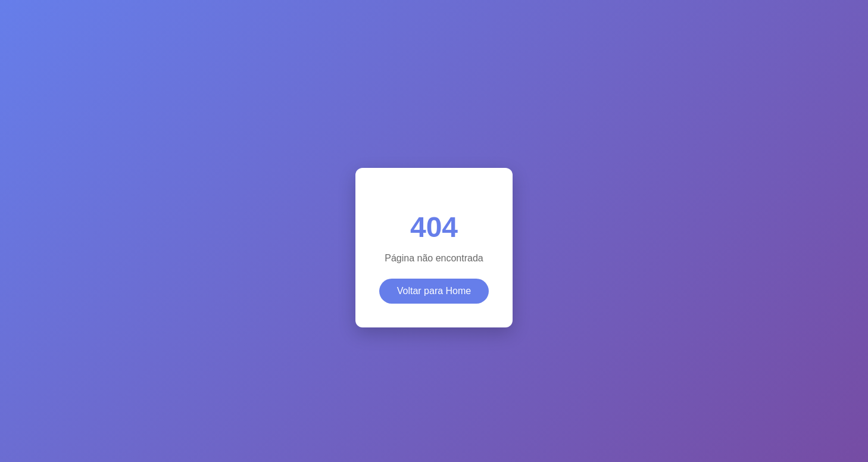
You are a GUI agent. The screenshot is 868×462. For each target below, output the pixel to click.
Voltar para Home (434, 291)
